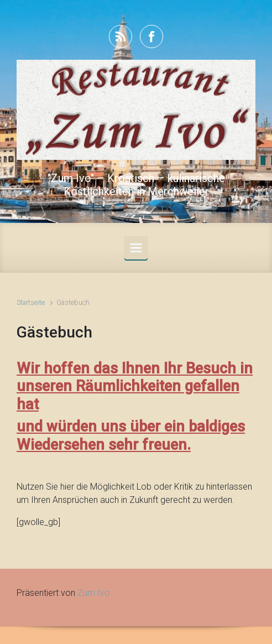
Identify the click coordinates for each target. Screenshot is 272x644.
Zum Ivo (94, 593)
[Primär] (136, 248)
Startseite (31, 302)
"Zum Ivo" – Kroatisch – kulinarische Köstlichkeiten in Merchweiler (136, 185)
